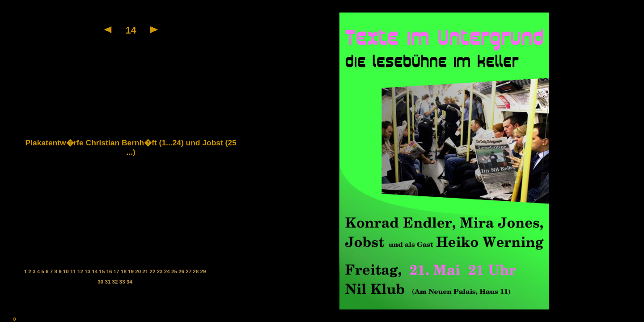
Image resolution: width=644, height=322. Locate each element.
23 (161, 271)
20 (139, 271)
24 (168, 271)
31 (108, 282)
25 (175, 271)
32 (116, 282)
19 (131, 271)
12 (81, 271)
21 (146, 271)
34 (129, 282)
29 (203, 271)
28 (196, 271)
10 (67, 271)
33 (123, 282)
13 (88, 271)
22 (153, 271)
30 (101, 282)
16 (110, 271)
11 (74, 271)
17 (117, 271)
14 (95, 271)
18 (124, 271)
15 (103, 271)
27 (189, 271)
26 (182, 271)
